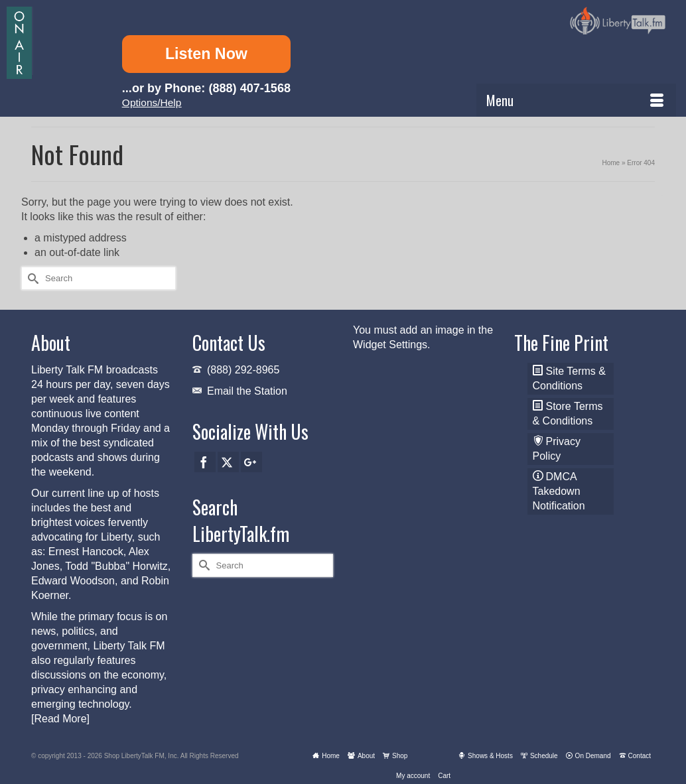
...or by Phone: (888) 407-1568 (206, 88)
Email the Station (247, 391)
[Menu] (576, 100)
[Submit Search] (31, 278)
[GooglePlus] (251, 462)
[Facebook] (205, 462)
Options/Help (152, 102)
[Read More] (60, 719)
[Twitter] (228, 462)
